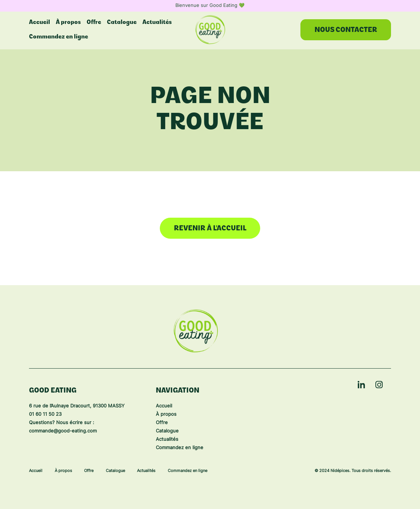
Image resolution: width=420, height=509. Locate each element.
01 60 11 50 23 (45, 414)
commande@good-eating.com (63, 431)
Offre (162, 423)
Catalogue (167, 431)
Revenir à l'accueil (210, 229)
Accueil (164, 406)
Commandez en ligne (59, 37)
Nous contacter (346, 30)
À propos (166, 414)
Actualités (167, 440)
